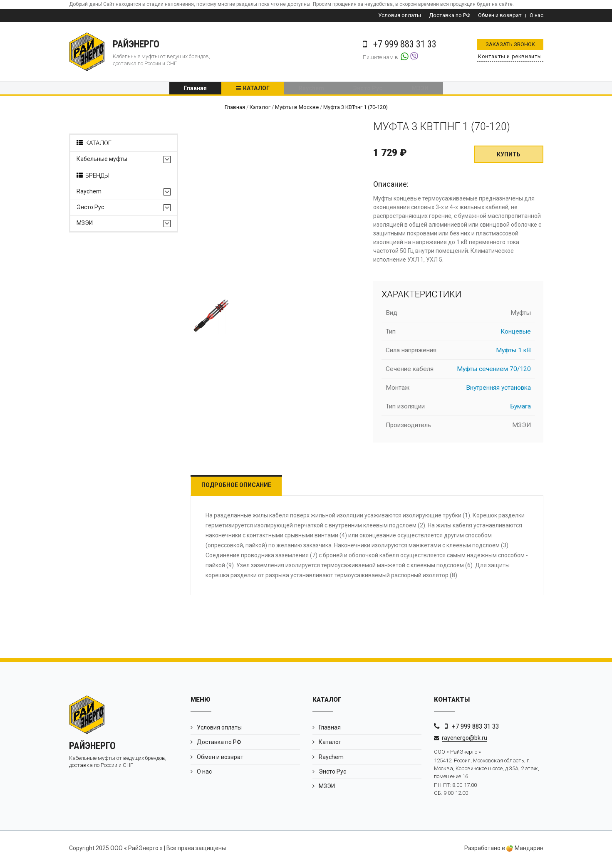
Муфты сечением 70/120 (494, 371)
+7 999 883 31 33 (475, 729)
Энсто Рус (368, 89)
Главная (195, 89)
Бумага (521, 409)
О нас (536, 15)
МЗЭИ (420, 89)
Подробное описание (240, 487)
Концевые (516, 334)
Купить (509, 157)
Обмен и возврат (500, 15)
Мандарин (525, 851)
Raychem (311, 89)
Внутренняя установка (498, 390)
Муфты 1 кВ (513, 353)
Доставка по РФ (450, 15)
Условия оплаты (400, 15)
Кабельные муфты (102, 162)
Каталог (256, 89)
